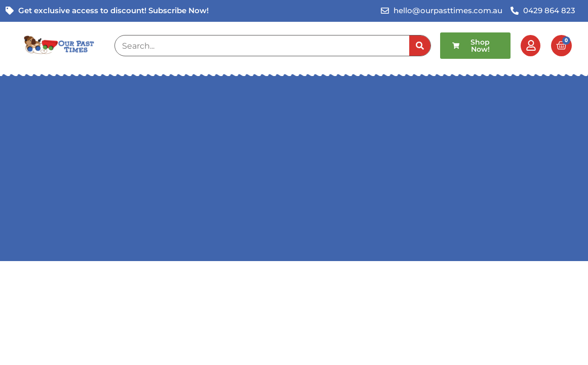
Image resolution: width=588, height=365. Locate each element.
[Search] (420, 46)
